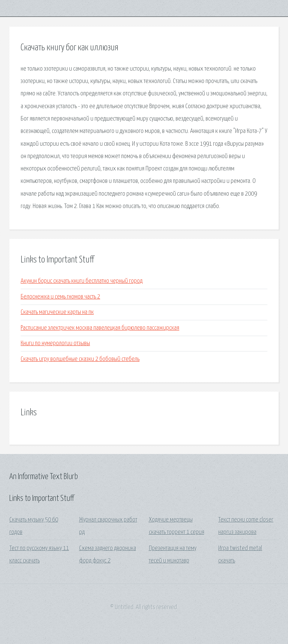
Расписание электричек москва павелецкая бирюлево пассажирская (100, 328)
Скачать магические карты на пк (57, 312)
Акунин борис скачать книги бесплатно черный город (82, 281)
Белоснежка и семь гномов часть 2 (60, 297)
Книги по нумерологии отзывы (55, 343)
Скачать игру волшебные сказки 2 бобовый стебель (80, 359)
